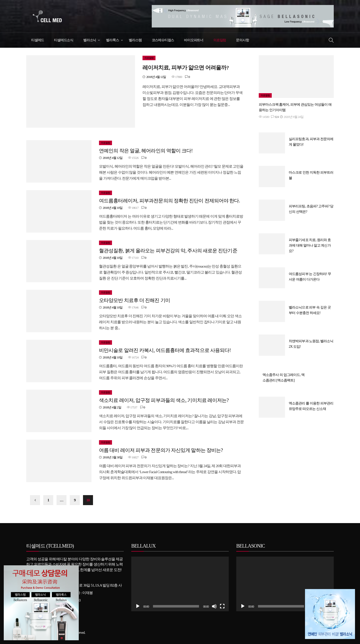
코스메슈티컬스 (163, 40)
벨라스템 (135, 40)
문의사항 (242, 40)
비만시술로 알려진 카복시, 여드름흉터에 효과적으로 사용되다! (165, 350)
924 (275, 117)
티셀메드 (38, 40)
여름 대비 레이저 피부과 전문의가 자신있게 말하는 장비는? (161, 450)
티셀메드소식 (64, 40)
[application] (180, 584)
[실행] (138, 606)
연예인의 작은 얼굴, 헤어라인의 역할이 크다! (146, 151)
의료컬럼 (149, 58)
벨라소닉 (90, 40)
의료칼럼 (220, 40)
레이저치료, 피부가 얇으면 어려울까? (186, 68)
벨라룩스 (112, 40)
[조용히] (214, 606)
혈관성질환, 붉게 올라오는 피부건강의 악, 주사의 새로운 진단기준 (168, 251)
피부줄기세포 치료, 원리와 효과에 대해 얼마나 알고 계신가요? (310, 245)
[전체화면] (222, 606)
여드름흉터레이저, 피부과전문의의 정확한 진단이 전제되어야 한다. (169, 201)
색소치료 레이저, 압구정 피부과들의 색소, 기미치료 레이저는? (164, 400)
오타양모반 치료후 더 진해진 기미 (134, 300)
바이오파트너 (194, 40)
